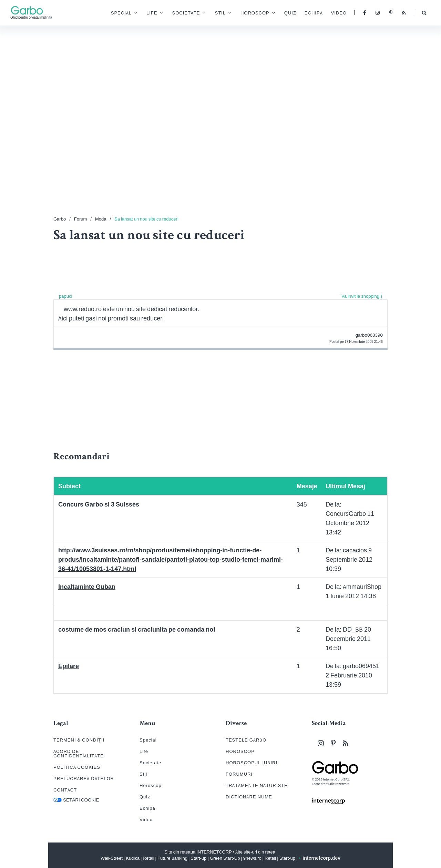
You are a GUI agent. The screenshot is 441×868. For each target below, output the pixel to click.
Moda (101, 219)
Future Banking (172, 858)
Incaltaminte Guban (87, 587)
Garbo (60, 219)
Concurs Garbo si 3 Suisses (99, 504)
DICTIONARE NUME (249, 797)
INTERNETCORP (214, 852)
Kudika (133, 858)
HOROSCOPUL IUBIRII (252, 763)
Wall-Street (112, 858)
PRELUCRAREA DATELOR (84, 779)
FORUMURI (239, 774)
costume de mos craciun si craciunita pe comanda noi (137, 629)
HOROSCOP (240, 751)
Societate (176, 14)
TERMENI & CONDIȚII (79, 740)
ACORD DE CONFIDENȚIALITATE (79, 754)
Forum (81, 219)
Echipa (303, 14)
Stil (210, 14)
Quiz (280, 14)
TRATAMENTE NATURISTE (257, 785)
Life (141, 14)
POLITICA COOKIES (77, 767)
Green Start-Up (225, 858)
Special (111, 14)
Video (329, 14)
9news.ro (252, 858)
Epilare (69, 666)
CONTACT (65, 790)
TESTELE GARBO (246, 740)
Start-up (198, 858)
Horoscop (245, 14)
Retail (148, 858)
